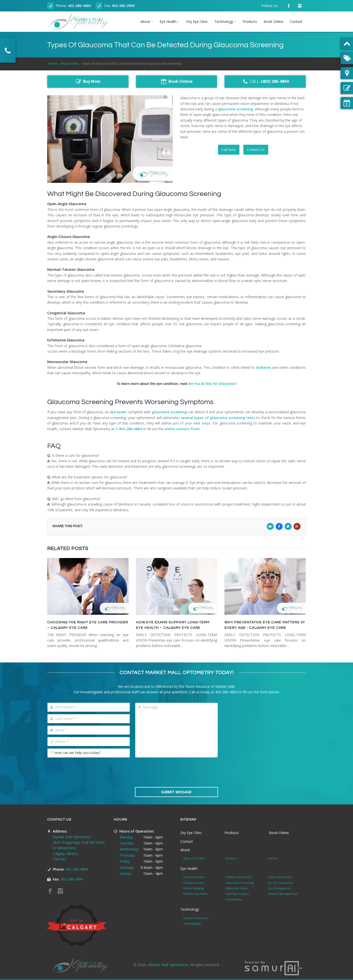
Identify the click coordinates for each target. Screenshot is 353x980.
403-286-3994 (123, 6)
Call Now (229, 150)
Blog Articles (70, 64)
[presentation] (176, 772)
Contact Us (256, 150)
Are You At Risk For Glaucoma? (212, 384)
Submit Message (176, 792)
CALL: (265, 82)
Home (53, 64)
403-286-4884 (79, 6)
